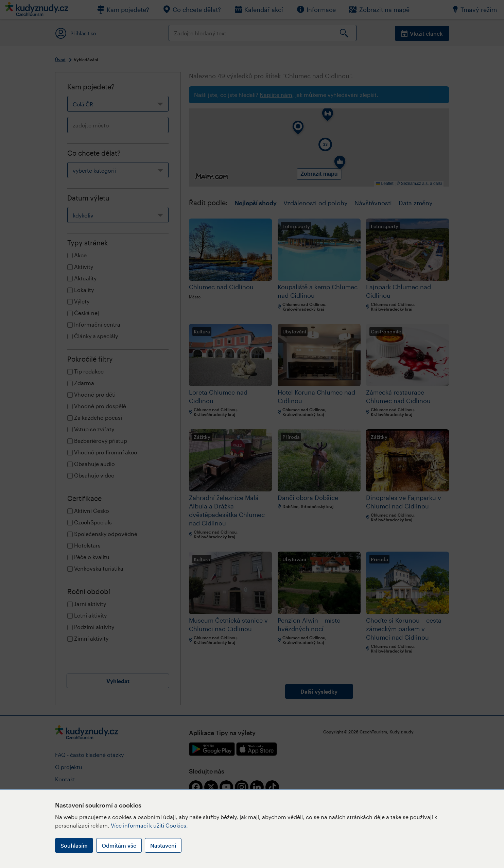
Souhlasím (74, 845)
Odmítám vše (119, 845)
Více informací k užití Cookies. (149, 825)
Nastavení (163, 845)
